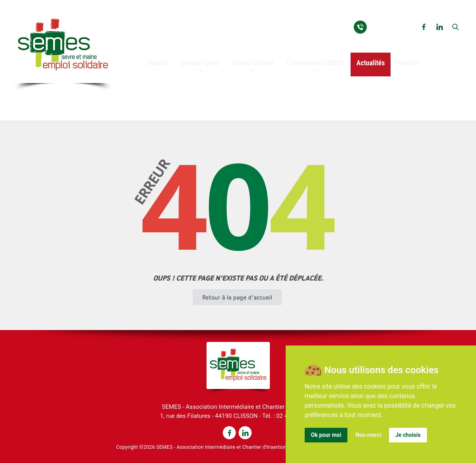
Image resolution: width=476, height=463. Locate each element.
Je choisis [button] (408, 435)
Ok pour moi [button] (326, 435)
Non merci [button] (368, 435)
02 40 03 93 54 (391, 26)
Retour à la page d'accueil (237, 297)
